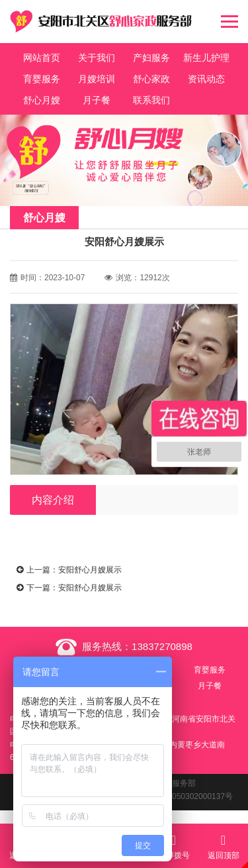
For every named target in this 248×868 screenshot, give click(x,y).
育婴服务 (42, 79)
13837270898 (162, 646)
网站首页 (42, 58)
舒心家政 (151, 79)
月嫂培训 (97, 79)
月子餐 (97, 100)
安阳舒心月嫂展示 (90, 570)
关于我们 (97, 58)
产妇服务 (151, 58)
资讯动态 (206, 79)
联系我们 (151, 100)
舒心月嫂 (42, 100)
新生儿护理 (206, 58)
